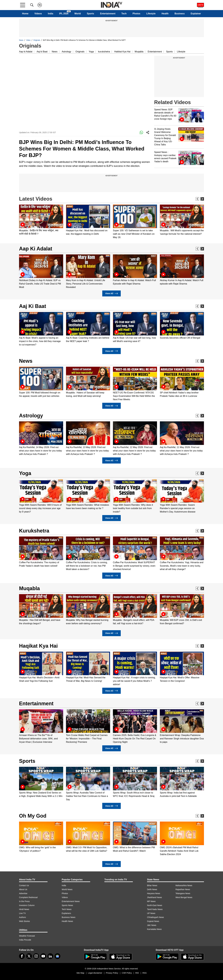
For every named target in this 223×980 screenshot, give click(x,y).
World (78, 14)
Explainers (66, 913)
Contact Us (24, 885)
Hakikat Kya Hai (122, 52)
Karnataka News (154, 929)
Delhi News (152, 889)
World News (67, 889)
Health (165, 14)
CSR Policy (127, 973)
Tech (124, 14)
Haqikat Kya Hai (38, 646)
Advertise (23, 893)
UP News (151, 913)
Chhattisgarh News (155, 917)
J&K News (152, 925)
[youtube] (43, 956)
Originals (37, 40)
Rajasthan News (183, 889)
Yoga (91, 52)
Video (28, 40)
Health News (67, 921)
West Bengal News (184, 897)
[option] (41, 220)
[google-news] (57, 956)
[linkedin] (50, 956)
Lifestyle (151, 14)
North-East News (155, 905)
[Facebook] (22, 956)
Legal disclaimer (95, 973)
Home (25, 14)
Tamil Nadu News (155, 909)
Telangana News (183, 893)
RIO (137, 973)
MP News (151, 901)
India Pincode (25, 940)
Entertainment (108, 14)
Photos (136, 14)
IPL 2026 (64, 14)
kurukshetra (104, 52)
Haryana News (154, 893)
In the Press (24, 901)
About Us (23, 889)
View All (111, 294)
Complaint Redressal (28, 897)
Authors (22, 917)
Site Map (80, 973)
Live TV (22, 913)
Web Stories (24, 921)
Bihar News (152, 885)
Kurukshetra (34, 531)
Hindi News (24, 909)
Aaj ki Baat (42, 52)
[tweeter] (29, 956)
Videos (38, 14)
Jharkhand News (154, 897)
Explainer (196, 14)
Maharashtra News (184, 885)
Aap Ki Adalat (36, 249)
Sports (91, 14)
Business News (69, 917)
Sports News (67, 905)
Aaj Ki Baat (33, 306)
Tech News (67, 909)
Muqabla (139, 52)
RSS (145, 973)
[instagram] (36, 956)
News (21, 40)
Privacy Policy (112, 973)
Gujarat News (153, 921)
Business (180, 14)
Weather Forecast (27, 936)
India (51, 14)
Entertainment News (71, 901)
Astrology (66, 52)
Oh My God (33, 816)
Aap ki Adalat (26, 52)
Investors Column (27, 905)
